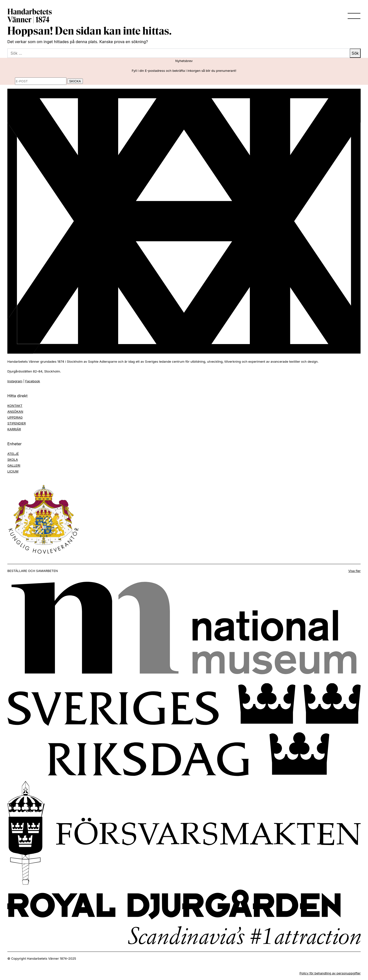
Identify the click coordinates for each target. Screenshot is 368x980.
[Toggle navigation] (353, 16)
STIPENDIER (17, 423)
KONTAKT (15, 406)
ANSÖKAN (15, 411)
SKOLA (13, 459)
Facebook (33, 381)
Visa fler (355, 571)
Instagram (15, 381)
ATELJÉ (13, 454)
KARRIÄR (14, 429)
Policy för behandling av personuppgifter (330, 973)
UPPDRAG (15, 417)
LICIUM (13, 471)
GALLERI (14, 465)
